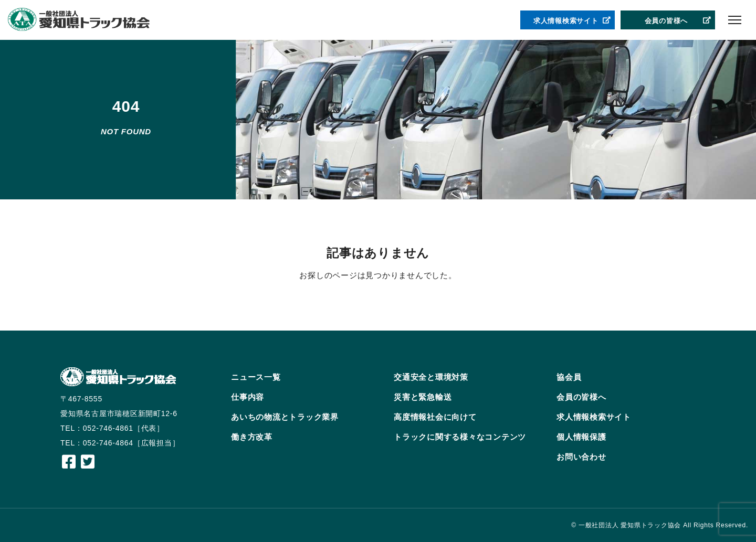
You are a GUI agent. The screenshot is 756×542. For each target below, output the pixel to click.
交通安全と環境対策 (431, 377)
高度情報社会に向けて (435, 417)
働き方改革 (252, 437)
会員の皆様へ (678, 21)
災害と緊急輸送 (423, 397)
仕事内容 (248, 397)
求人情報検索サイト (572, 21)
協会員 (569, 377)
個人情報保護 (581, 437)
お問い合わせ (581, 457)
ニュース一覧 (256, 377)
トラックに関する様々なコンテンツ (460, 437)
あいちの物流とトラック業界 (285, 417)
